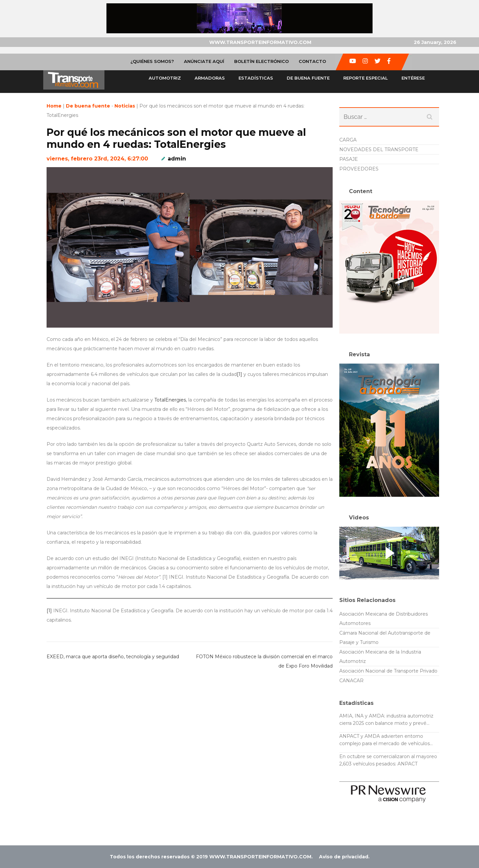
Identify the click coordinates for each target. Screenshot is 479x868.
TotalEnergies (170, 400)
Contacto (312, 61)
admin (177, 159)
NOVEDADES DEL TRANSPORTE (379, 149)
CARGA (348, 140)
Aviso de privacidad (344, 857)
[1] (239, 374)
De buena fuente (308, 78)
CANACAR (351, 681)
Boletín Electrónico (261, 61)
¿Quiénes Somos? (152, 61)
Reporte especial (366, 78)
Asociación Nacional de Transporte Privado (388, 671)
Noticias (125, 106)
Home (54, 106)
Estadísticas (256, 78)
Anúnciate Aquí (204, 61)
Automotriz (165, 78)
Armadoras (210, 78)
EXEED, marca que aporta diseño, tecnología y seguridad (113, 657)
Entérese (413, 78)
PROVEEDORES (359, 169)
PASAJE (349, 159)
